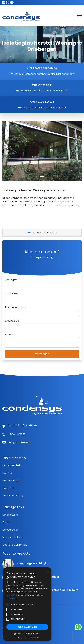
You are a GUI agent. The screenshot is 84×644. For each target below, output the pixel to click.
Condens (8, 488)
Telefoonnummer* (16, 307)
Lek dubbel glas (12, 480)
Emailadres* (12, 293)
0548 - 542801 (17, 434)
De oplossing (10, 515)
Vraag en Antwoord (14, 537)
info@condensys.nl (20, 442)
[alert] (27, 604)
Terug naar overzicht (42, 232)
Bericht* (10, 334)
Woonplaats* (13, 321)
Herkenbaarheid (12, 465)
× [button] (48, 571)
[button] (8, 151)
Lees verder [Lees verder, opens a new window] (12, 598)
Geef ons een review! (15, 545)
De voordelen (10, 530)
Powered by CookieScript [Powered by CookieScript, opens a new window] (27, 637)
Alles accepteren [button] (27, 627)
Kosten (7, 522)
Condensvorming (13, 495)
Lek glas (7, 473)
